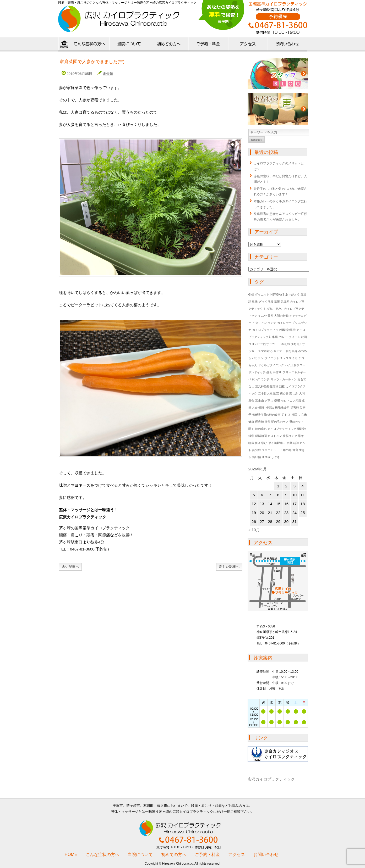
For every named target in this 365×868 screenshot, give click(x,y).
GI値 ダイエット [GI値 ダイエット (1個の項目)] (259, 294)
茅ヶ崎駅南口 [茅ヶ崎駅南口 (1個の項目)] (277, 443)
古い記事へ (70, 567)
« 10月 (254, 530)
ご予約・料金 (207, 855)
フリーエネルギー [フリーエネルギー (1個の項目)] (294, 372)
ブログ (278, 74)
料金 (208, 45)
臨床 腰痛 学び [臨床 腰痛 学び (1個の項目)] (258, 443)
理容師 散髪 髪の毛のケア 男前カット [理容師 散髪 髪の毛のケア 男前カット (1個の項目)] (279, 422)
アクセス (248, 45)
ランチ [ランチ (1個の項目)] (265, 379)
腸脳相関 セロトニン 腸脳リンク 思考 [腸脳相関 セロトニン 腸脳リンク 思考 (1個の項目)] (279, 436)
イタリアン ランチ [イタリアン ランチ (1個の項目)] (264, 323)
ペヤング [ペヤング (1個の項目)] (254, 379)
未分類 (108, 74)
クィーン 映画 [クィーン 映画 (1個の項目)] (298, 337)
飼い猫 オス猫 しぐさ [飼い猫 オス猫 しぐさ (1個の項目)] (266, 457)
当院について (129, 45)
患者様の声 (278, 109)
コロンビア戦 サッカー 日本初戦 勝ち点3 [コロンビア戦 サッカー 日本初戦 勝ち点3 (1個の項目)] (275, 344)
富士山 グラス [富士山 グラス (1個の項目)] (264, 400)
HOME (64, 45)
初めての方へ (169, 45)
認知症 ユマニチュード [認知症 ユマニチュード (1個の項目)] (267, 450)
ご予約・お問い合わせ (287, 45)
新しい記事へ (229, 567)
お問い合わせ (266, 855)
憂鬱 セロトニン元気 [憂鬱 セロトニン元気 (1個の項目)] (288, 400)
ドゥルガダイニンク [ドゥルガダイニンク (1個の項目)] (271, 365)
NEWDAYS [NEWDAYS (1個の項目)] (277, 294)
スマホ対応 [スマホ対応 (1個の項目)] (265, 351)
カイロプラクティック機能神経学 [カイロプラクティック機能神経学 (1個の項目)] (274, 330)
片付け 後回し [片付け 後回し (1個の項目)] (291, 415)
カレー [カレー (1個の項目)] (283, 337)
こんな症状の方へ (89, 45)
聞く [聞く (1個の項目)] (251, 429)
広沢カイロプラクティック (271, 779)
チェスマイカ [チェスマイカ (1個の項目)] (289, 358)
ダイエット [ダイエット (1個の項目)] (272, 358)
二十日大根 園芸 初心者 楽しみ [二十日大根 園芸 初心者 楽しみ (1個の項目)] (278, 393)
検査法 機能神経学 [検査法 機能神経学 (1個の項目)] (277, 408)
